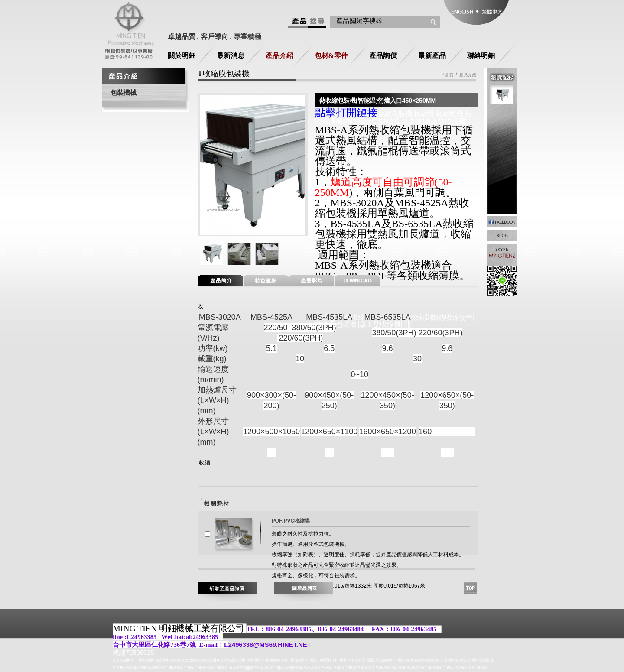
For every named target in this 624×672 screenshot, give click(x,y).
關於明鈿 (182, 56)
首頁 (449, 75)
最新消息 (231, 56)
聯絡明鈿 (481, 56)
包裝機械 (123, 93)
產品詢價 (383, 56)
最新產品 (432, 56)
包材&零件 (331, 56)
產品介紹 (279, 56)
